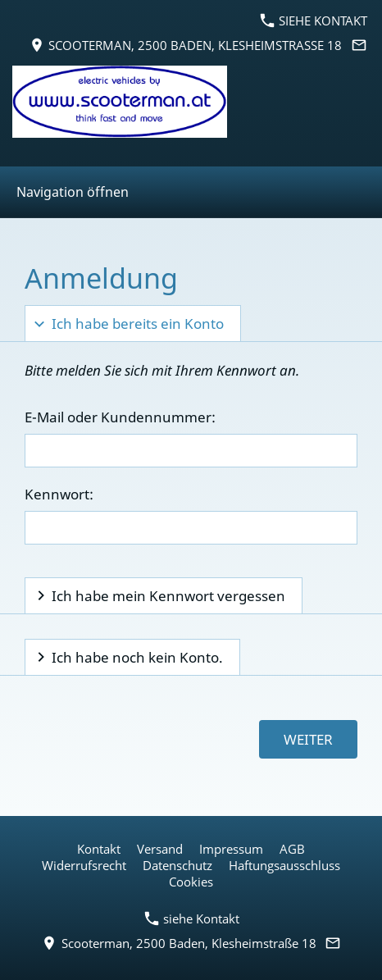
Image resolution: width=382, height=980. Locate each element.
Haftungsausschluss (284, 865)
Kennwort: (59, 494)
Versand (160, 849)
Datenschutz (177, 865)
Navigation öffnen (73, 192)
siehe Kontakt (314, 21)
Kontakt (99, 849)
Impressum (231, 849)
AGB (292, 849)
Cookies (191, 882)
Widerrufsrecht (84, 865)
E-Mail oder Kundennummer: (120, 417)
